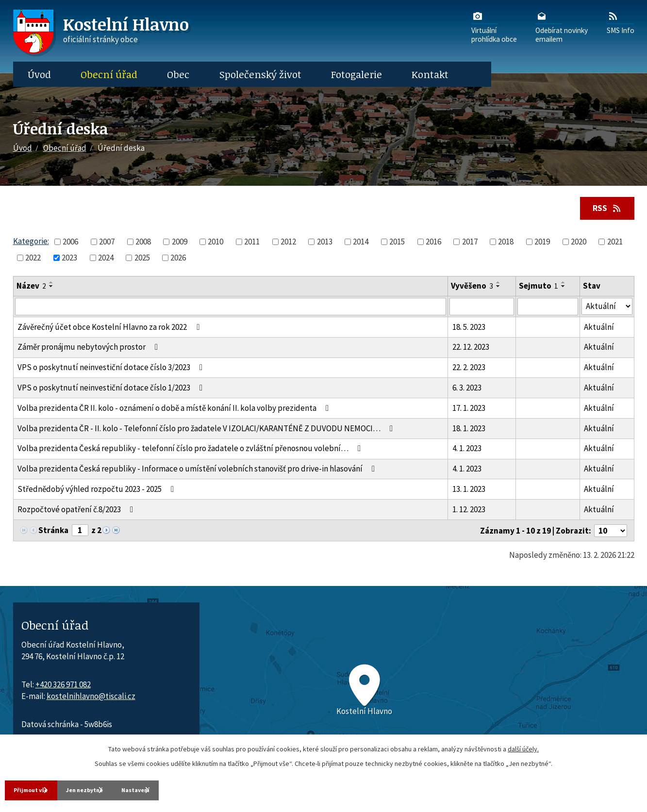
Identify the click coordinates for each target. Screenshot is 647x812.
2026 (178, 259)
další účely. (523, 747)
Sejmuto (539, 288)
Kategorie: (31, 243)
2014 (361, 243)
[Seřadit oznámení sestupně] (51, 288)
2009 (180, 243)
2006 (70, 243)
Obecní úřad (109, 74)
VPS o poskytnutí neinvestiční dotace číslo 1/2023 (112, 389)
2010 (216, 243)
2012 (288, 243)
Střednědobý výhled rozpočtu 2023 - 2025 (98, 490)
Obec (178, 74)
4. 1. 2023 (467, 450)
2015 (397, 243)
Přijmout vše (39, 789)
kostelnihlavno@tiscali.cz (91, 698)
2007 (107, 243)
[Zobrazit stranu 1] (80, 532)
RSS (603, 209)
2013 (325, 243)
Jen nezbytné (121, 789)
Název (31, 288)
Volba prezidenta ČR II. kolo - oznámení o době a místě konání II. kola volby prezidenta (175, 409)
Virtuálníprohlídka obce (494, 27)
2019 (542, 243)
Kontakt (430, 74)
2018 (506, 243)
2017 (470, 243)
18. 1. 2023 (469, 430)
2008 (143, 243)
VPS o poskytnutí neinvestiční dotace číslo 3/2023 (112, 369)
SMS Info (621, 22)
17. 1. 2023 (469, 409)
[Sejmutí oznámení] (548, 308)
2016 (433, 243)
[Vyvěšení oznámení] (481, 308)
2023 (69, 259)
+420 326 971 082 (63, 686)
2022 (33, 259)
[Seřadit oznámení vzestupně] (51, 284)
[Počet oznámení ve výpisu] (611, 532)
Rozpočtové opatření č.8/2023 (77, 511)
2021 (615, 243)
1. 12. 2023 (469, 511)
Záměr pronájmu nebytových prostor (90, 349)
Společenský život (260, 74)
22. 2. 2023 (469, 369)
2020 (579, 243)
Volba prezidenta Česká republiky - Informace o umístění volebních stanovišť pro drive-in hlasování (198, 470)
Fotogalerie (357, 74)
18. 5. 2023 (469, 328)
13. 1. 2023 (469, 490)
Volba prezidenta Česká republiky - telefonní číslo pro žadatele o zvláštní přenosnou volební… (191, 450)
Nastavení (199, 789)
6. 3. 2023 (467, 389)
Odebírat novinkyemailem (562, 27)
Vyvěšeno (472, 288)
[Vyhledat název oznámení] (231, 308)
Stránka (53, 532)
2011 (252, 243)
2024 (106, 259)
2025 (142, 259)
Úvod (39, 74)
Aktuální (599, 328)
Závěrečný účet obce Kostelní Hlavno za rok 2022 (110, 328)
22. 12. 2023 (471, 349)
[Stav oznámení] (607, 308)
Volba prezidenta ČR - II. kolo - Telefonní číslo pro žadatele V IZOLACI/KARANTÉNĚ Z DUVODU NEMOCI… (207, 430)
